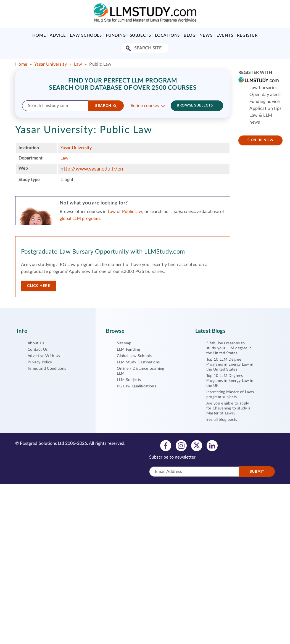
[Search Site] (129, 49)
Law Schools (86, 35)
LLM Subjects (129, 380)
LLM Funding (128, 350)
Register (247, 35)
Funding (116, 35)
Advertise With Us (44, 356)
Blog (190, 35)
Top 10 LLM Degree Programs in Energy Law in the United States (230, 364)
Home (39, 35)
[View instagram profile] (181, 445)
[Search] (106, 106)
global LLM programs (80, 219)
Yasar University (51, 64)
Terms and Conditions (47, 369)
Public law (132, 212)
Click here (39, 286)
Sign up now (261, 140)
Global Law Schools (134, 356)
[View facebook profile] (166, 445)
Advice (58, 35)
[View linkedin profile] (212, 445)
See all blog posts (222, 420)
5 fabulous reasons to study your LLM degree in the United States (229, 348)
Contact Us (38, 350)
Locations (167, 35)
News (206, 35)
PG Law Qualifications (136, 386)
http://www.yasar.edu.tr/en (92, 169)
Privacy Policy (40, 362)
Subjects (140, 35)
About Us (36, 343)
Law (78, 64)
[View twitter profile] (197, 445)
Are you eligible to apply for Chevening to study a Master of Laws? (228, 408)
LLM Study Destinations (138, 362)
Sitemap (124, 343)
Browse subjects (195, 106)
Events (225, 35)
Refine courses (145, 106)
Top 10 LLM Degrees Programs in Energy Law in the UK (230, 381)
